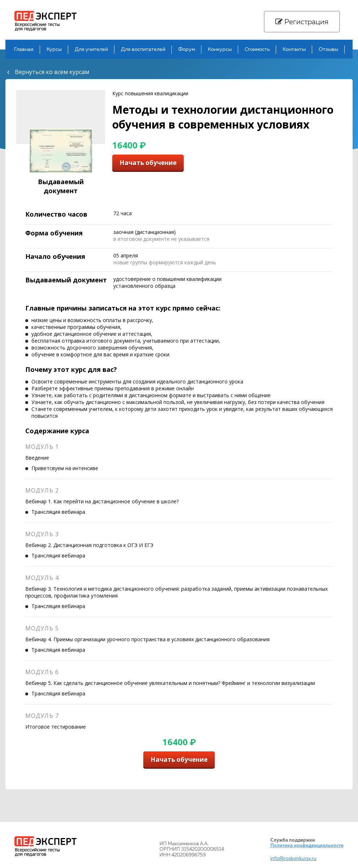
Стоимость (257, 50)
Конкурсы (220, 50)
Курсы (54, 50)
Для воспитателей (143, 50)
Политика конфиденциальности (307, 846)
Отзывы (328, 50)
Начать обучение (148, 163)
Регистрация (302, 22)
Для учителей (91, 50)
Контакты (294, 50)
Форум (187, 50)
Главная (24, 50)
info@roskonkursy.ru (293, 859)
